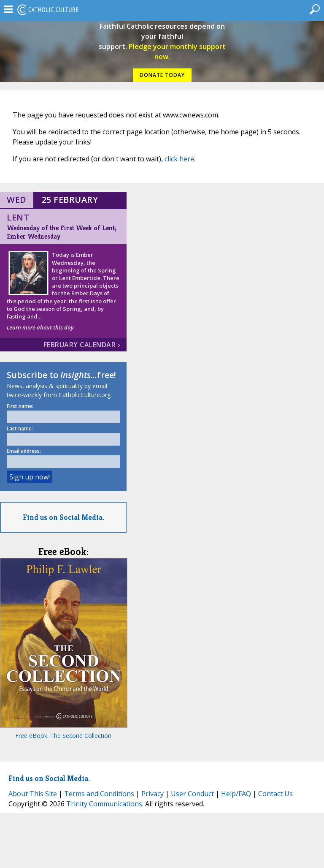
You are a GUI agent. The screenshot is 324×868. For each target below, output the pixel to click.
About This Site (33, 794)
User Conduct (192, 794)
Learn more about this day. (41, 327)
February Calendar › (82, 345)
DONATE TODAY (162, 75)
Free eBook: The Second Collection (63, 736)
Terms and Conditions (99, 794)
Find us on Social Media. (63, 517)
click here (179, 159)
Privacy (153, 794)
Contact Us (275, 794)
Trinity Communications (104, 804)
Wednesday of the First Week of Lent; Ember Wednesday (62, 232)
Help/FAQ (236, 794)
